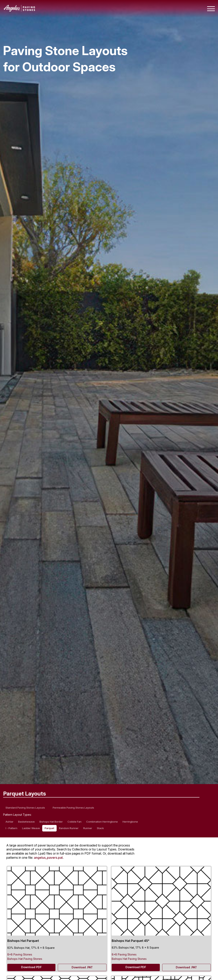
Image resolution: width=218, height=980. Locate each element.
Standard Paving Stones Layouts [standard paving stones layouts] (25, 808)
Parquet (49, 828)
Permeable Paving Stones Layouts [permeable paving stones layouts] (73, 808)
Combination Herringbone (102, 822)
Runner (88, 828)
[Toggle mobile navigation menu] (211, 9)
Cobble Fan (74, 822)
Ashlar (9, 822)
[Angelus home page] (20, 10)
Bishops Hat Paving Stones (25, 959)
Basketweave (26, 822)
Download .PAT (82, 967)
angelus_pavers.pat (48, 858)
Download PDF (31, 967)
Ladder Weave (31, 828)
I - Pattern (11, 828)
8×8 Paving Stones (20, 954)
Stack (100, 828)
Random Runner (69, 828)
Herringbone (130, 822)
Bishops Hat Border (51, 822)
